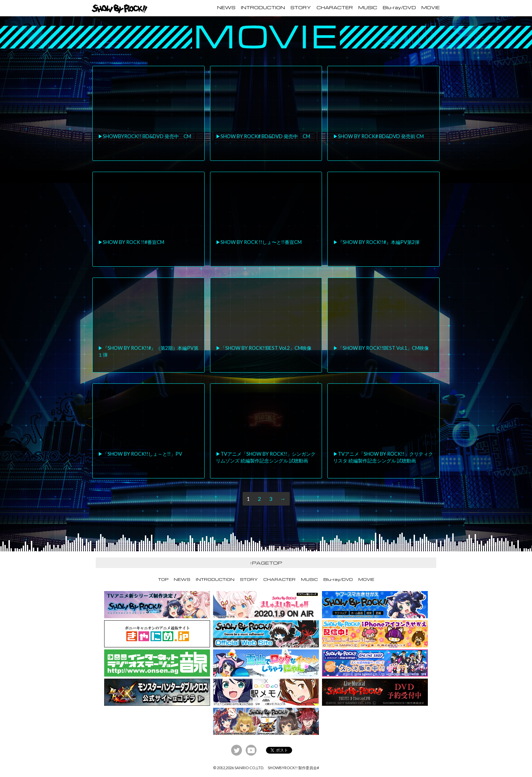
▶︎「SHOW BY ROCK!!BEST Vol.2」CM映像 (264, 348)
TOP (163, 579)
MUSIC (368, 7)
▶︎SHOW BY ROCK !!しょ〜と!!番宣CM (259, 242)
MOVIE (431, 7)
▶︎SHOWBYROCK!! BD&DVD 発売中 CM (145, 136)
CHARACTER (335, 7)
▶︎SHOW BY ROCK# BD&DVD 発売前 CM (378, 136)
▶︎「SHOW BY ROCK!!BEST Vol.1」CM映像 (381, 348)
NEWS (226, 7)
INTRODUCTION (263, 7)
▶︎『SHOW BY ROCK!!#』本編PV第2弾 (376, 242)
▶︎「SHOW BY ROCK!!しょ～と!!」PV (140, 454)
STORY (301, 7)
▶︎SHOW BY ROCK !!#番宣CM (131, 242)
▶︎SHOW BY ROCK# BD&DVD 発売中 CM (263, 136)
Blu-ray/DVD (399, 7)
